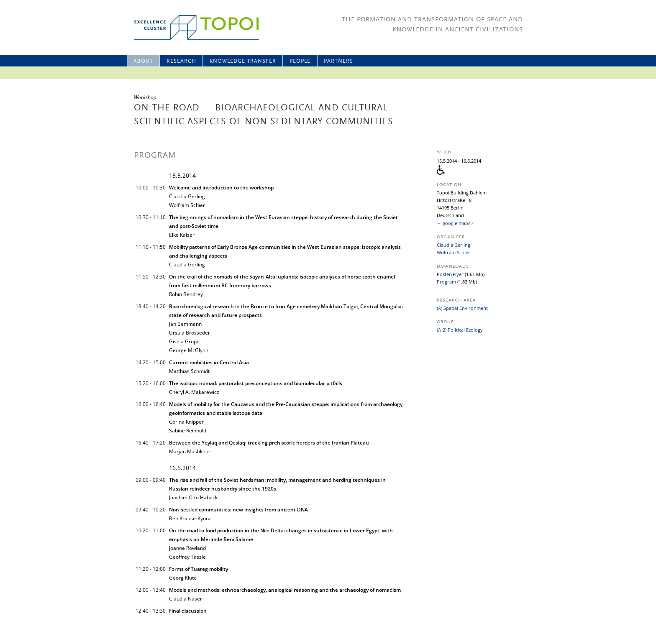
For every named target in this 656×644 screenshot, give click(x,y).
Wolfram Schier (454, 252)
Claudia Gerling (454, 245)
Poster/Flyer (450, 274)
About (143, 61)
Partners (338, 61)
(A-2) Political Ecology (460, 330)
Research (181, 61)
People (300, 61)
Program (446, 282)
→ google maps (454, 223)
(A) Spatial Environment (462, 308)
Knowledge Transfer (243, 61)
